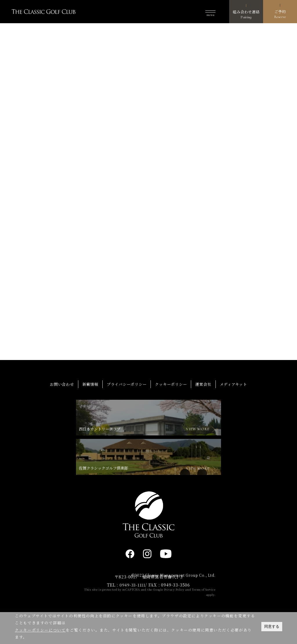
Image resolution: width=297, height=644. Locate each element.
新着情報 (87, 412)
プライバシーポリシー (125, 412)
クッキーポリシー (172, 412)
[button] (210, 12)
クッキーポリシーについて (40, 630)
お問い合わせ (57, 412)
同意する (272, 626)
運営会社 (206, 412)
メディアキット (238, 412)
